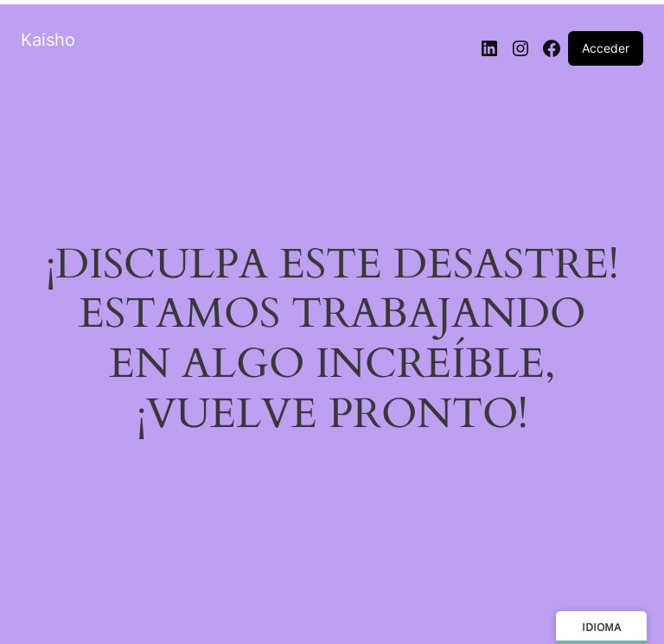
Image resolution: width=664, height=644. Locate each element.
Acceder (606, 48)
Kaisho (48, 40)
